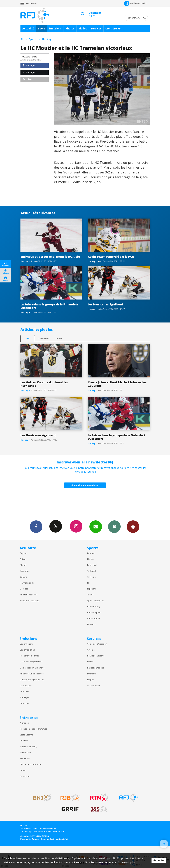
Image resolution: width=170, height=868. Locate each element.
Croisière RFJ (113, 28)
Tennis (90, 595)
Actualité (28, 28)
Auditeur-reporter (135, 3)
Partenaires (25, 752)
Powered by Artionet (30, 839)
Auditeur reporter (29, 595)
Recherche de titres (30, 656)
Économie (25, 571)
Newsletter (25, 776)
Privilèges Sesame (96, 656)
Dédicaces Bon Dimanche (32, 668)
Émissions (55, 28)
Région (23, 553)
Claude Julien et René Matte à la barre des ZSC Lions (117, 384)
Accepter (159, 860)
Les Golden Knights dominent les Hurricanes (44, 384)
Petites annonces (96, 668)
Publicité (24, 741)
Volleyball (92, 571)
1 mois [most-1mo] (59, 338)
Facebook (36, 526)
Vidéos (83, 28)
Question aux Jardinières (32, 680)
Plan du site (59, 832)
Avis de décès (94, 685)
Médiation (25, 758)
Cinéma (91, 650)
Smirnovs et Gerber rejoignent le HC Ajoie (50, 257)
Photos (70, 28)
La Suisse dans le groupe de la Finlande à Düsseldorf (49, 306)
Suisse (23, 559)
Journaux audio (27, 583)
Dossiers (24, 589)
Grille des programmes (31, 662)
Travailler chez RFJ (29, 747)
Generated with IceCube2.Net (55, 839)
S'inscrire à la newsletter (85, 485)
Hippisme (92, 589)
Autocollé (25, 691)
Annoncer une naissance (32, 674)
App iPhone (114, 526)
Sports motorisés (95, 601)
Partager (29, 65)
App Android (133, 526)
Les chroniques (27, 650)
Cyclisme (91, 577)
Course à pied (94, 612)
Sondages (25, 697)
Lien (27, 79)
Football (91, 553)
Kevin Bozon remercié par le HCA (111, 257)
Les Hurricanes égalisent (105, 304)
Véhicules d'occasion (97, 644)
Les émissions (27, 644)
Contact (24, 770)
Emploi (91, 680)
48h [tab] (28, 338)
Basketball (92, 565)
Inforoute (92, 674)
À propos (24, 723)
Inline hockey (94, 606)
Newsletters (96, 526)
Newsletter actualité (30, 601)
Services (96, 28)
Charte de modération (31, 764)
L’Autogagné (26, 685)
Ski (89, 583)
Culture (24, 577)
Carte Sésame (27, 735)
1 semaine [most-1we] (43, 338)
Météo (90, 662)
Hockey (47, 39)
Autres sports (94, 618)
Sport (42, 28)
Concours (25, 703)
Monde (23, 565)
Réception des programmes (33, 729)
